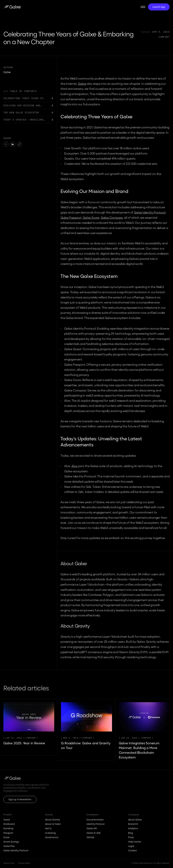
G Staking (50, 833)
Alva (74, 466)
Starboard (9, 824)
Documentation (95, 820)
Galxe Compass (112, 218)
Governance (52, 837)
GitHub (90, 837)
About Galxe (135, 820)
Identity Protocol (95, 824)
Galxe (82, 84)
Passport (8, 833)
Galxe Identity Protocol (150, 212)
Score (6, 837)
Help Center (135, 842)
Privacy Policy (24, 863)
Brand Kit (133, 824)
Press (131, 837)
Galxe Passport (71, 218)
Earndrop (8, 829)
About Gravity (52, 820)
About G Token (53, 824)
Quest (7, 820)
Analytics (133, 829)
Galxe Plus (9, 846)
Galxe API (92, 829)
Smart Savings (11, 842)
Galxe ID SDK (94, 833)
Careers (132, 851)
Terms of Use (9, 863)
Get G (48, 829)
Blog (130, 833)
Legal (131, 846)
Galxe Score (91, 218)
